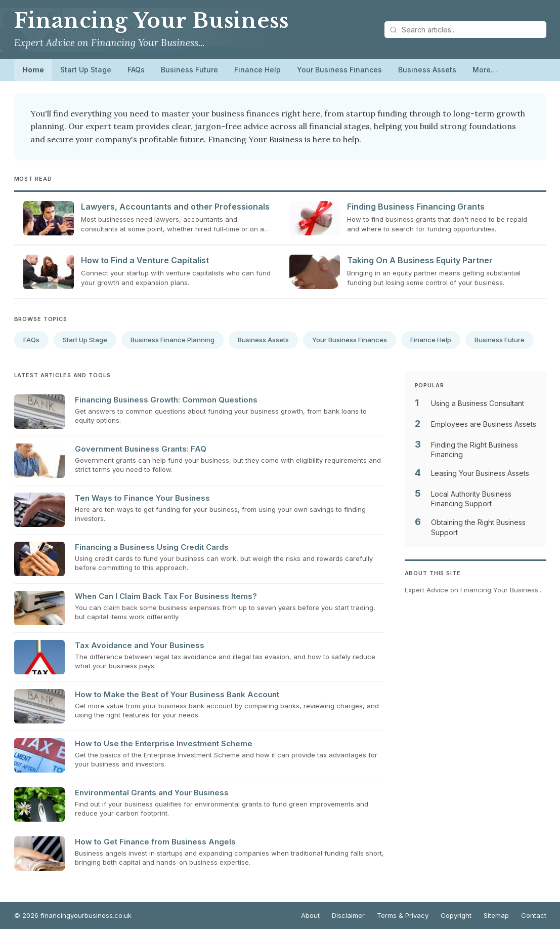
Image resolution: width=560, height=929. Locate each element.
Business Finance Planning (173, 340)
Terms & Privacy (403, 915)
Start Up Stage (86, 70)
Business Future (189, 70)
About (310, 915)
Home (33, 70)
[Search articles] (465, 30)
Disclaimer (348, 915)
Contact (534, 915)
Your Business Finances (339, 70)
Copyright (456, 915)
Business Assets (427, 70)
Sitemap (496, 915)
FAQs (136, 70)
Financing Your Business (152, 21)
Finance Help (257, 70)
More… (485, 70)
